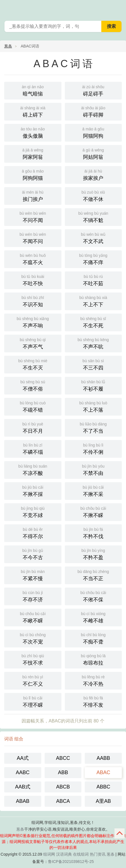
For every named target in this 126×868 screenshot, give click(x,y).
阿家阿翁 (33, 153)
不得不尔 (33, 533)
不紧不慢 (33, 575)
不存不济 (33, 596)
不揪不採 (33, 490)
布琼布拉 (93, 659)
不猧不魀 (93, 217)
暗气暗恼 (33, 90)
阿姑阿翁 (93, 153)
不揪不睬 (93, 512)
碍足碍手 (93, 90)
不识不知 (33, 301)
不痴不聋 (93, 638)
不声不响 (33, 322)
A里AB (103, 801)
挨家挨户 (93, 174)
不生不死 (93, 322)
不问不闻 (33, 217)
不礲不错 (33, 406)
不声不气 (33, 343)
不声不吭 (93, 343)
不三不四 (93, 364)
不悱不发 (93, 701)
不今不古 (33, 554)
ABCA (63, 801)
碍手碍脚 (93, 111)
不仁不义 (33, 680)
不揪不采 (93, 490)
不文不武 (93, 238)
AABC (23, 772)
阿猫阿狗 (93, 132)
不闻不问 (33, 238)
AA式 (23, 758)
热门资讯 (98, 854)
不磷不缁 (33, 448)
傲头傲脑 (33, 132)
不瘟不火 (33, 259)
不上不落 (93, 406)
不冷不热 (93, 680)
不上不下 (93, 301)
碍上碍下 (33, 111)
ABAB (23, 801)
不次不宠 (33, 638)
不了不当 (93, 427)
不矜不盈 (93, 554)
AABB (103, 758)
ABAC (103, 772)
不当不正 (93, 575)
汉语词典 (64, 854)
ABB (63, 772)
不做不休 (93, 195)
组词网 (49, 854)
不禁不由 (93, 469)
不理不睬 (33, 701)
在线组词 (81, 854)
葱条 (118, 8)
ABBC (103, 787)
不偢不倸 (93, 596)
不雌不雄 (93, 617)
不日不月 (33, 427)
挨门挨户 (33, 195)
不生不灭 (33, 364)
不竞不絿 (33, 512)
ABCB (63, 787)
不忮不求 (33, 659)
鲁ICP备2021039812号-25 (71, 862)
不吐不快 (33, 280)
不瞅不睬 (33, 617)
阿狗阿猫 (33, 174)
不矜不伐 (93, 533)
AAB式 (23, 787)
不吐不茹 (93, 280)
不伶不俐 (93, 448)
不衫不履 (93, 385)
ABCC (63, 758)
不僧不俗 (33, 385)
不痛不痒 (93, 259)
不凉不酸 (33, 469)
